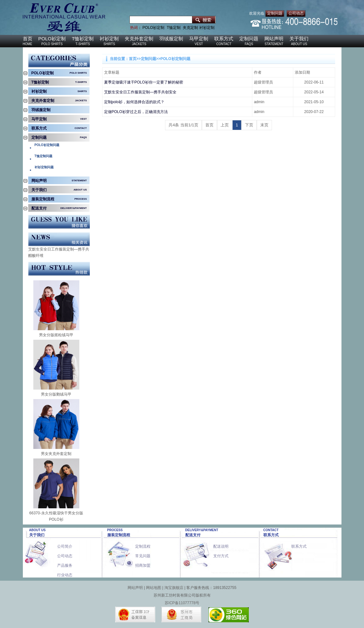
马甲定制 (199, 39)
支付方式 (221, 554)
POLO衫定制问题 (175, 59)
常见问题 (143, 554)
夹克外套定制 (139, 39)
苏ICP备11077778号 (182, 603)
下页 (249, 125)
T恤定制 (174, 28)
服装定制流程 (43, 199)
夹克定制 (190, 28)
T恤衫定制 (83, 39)
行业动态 (65, 573)
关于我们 (299, 39)
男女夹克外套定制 (56, 454)
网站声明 (274, 39)
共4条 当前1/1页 (183, 125)
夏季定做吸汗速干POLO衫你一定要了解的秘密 (144, 82)
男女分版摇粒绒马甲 (56, 335)
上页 (225, 125)
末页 (264, 125)
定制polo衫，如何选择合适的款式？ (134, 102)
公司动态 (296, 13)
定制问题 (275, 13)
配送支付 (39, 208)
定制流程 (143, 544)
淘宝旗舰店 (174, 588)
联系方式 (224, 39)
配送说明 (221, 544)
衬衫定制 (207, 28)
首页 (28, 39)
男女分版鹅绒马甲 (56, 394)
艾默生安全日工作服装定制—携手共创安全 (59, 250)
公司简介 (65, 544)
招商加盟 (143, 563)
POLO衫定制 (153, 28)
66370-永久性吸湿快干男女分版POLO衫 (56, 516)
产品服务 (65, 563)
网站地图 (154, 588)
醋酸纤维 (36, 256)
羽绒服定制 (171, 39)
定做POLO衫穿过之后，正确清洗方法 (136, 112)
